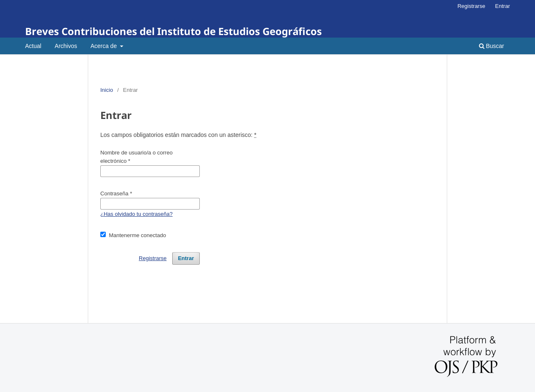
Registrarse (471, 6)
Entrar (503, 6)
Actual (33, 46)
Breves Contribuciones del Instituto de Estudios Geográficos (173, 31)
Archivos (66, 46)
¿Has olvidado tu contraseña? (136, 214)
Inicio (107, 90)
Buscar (492, 46)
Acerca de (104, 46)
